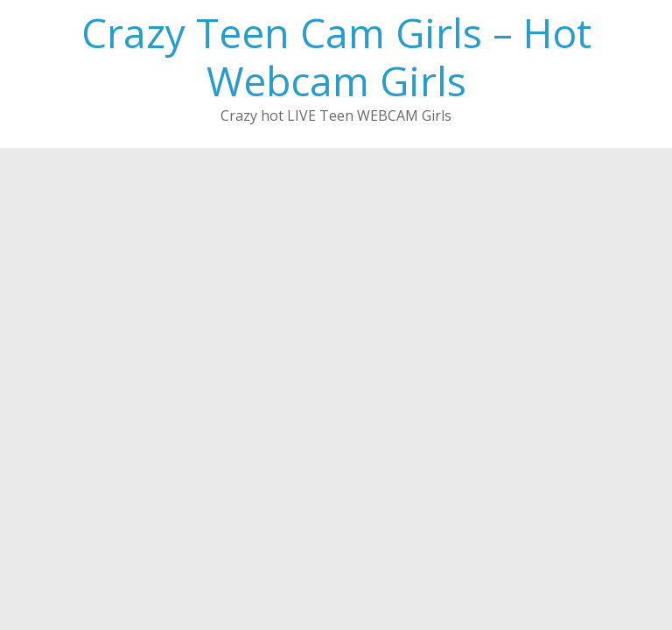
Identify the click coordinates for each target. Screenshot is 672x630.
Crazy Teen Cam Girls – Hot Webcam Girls (336, 56)
